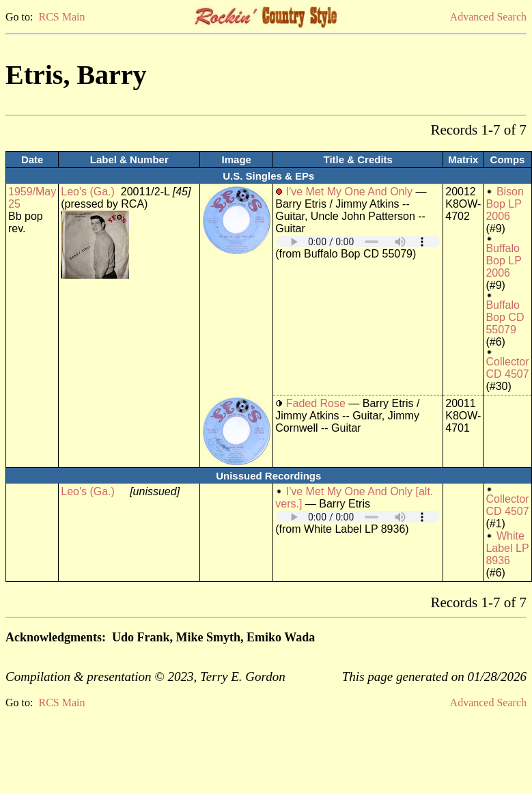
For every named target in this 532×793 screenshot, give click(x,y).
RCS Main (61, 17)
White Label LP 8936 (507, 548)
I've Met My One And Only (349, 192)
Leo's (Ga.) (88, 192)
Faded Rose (316, 403)
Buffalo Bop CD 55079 (505, 317)
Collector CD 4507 (507, 368)
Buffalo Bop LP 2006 (503, 261)
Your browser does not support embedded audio (358, 241)
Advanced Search (488, 17)
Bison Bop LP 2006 (504, 204)
